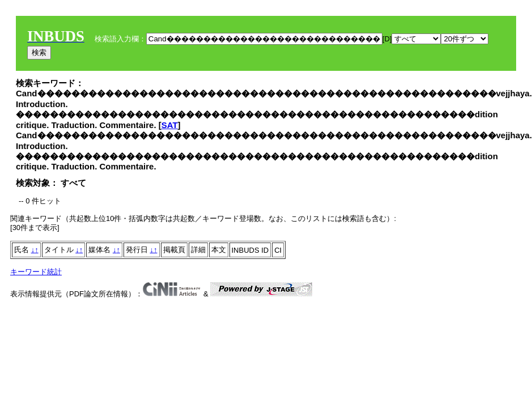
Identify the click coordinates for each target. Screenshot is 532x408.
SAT (170, 125)
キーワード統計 (36, 272)
